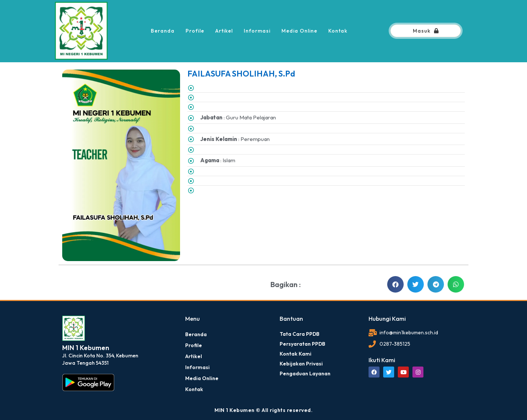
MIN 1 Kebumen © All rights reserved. (263, 410)
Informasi (257, 31)
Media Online (299, 31)
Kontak (338, 31)
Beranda (163, 31)
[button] (395, 284)
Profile (195, 31)
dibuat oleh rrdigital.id (65, 305)
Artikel (224, 31)
